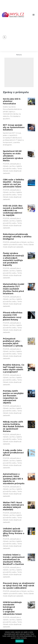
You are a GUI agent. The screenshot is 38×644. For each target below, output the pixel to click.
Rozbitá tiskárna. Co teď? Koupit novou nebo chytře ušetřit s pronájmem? (14, 368)
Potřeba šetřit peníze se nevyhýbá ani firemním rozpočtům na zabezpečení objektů (13, 397)
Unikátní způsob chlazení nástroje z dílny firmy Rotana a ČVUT (14, 532)
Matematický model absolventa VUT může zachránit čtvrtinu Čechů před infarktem (14, 289)
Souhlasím (19, 641)
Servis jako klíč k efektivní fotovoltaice (12, 101)
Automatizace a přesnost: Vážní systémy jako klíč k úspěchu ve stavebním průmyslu (14, 479)
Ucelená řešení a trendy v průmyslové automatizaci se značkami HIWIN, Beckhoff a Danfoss (14, 559)
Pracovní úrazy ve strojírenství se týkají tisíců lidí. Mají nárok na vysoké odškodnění (19, 586)
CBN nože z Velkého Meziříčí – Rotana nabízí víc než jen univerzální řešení (14, 183)
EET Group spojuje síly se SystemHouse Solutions (14, 127)
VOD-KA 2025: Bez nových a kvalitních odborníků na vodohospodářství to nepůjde (13, 210)
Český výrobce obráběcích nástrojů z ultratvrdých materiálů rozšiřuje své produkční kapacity (13, 259)
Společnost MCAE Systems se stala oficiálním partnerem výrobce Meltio (13, 156)
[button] (33, 15)
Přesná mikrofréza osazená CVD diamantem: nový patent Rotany (13, 316)
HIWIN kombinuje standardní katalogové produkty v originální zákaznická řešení (12, 608)
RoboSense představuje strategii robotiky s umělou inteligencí (17, 237)
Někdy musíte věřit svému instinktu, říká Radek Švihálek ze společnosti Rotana (13, 426)
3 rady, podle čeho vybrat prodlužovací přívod (13, 453)
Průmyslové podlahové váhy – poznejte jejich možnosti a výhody (13, 342)
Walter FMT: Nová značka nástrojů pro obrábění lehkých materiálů (13, 506)
